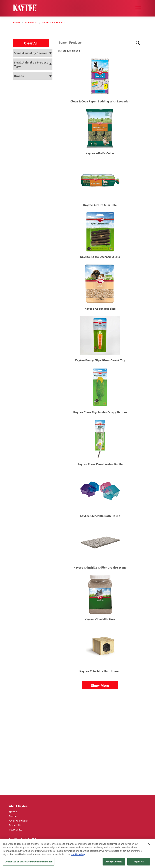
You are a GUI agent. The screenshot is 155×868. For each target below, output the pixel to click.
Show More (100, 685)
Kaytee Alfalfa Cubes (100, 153)
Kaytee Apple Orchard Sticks (100, 257)
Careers (13, 816)
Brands (19, 76)
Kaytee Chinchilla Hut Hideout (100, 671)
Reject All (139, 862)
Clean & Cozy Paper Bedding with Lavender (100, 101)
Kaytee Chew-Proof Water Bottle (100, 464)
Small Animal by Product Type (31, 64)
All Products (31, 22)
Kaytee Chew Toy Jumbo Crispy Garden (100, 412)
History (13, 812)
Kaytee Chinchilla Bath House (100, 516)
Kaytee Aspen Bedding (100, 309)
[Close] (149, 844)
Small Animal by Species (31, 53)
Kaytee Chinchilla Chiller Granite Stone (100, 567)
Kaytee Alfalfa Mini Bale (100, 205)
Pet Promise (16, 830)
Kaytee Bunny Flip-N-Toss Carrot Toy (100, 360)
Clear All (31, 43)
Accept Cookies (114, 862)
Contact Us (15, 825)
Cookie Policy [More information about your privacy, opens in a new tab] (78, 854)
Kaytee (16, 22)
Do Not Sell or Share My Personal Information (29, 862)
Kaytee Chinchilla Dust (100, 619)
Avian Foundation (19, 821)
